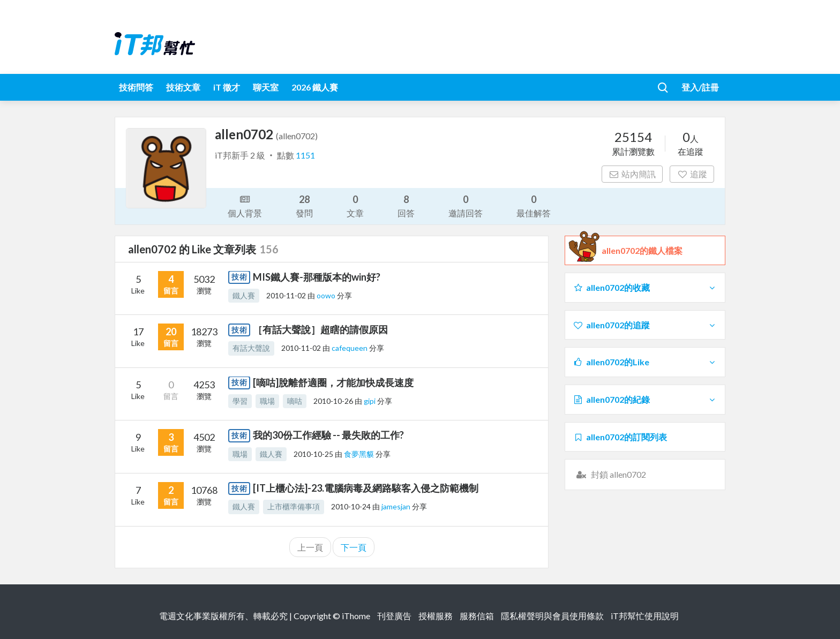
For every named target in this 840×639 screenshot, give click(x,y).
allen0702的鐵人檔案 (642, 251)
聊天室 (266, 87)
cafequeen (350, 348)
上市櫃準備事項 (294, 506)
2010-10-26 (333, 401)
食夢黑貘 (360, 454)
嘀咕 (295, 401)
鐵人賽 (244, 295)
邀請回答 (466, 205)
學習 (240, 401)
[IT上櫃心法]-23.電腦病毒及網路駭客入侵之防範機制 (366, 488)
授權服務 (436, 616)
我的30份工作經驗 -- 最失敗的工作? (328, 435)
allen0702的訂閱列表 (620, 437)
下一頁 (354, 547)
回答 (406, 205)
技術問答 (136, 87)
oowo (327, 295)
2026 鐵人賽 (315, 87)
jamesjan (397, 506)
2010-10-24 (351, 506)
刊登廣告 (394, 616)
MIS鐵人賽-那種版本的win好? (317, 277)
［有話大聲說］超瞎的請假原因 (320, 329)
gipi (370, 401)
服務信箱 (477, 616)
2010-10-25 (313, 454)
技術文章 (183, 87)
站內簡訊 (632, 174)
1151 (305, 155)
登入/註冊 (700, 87)
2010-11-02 (286, 295)
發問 (304, 205)
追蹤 (692, 174)
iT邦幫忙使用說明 (645, 616)
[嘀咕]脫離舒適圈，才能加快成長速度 (333, 382)
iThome (356, 616)
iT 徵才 (227, 87)
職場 (267, 401)
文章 (355, 205)
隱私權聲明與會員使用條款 (552, 616)
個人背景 (245, 205)
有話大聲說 (251, 348)
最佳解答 (534, 205)
